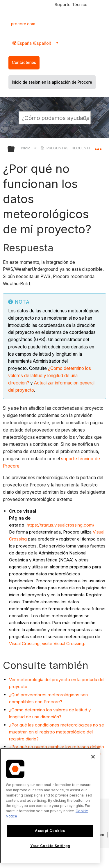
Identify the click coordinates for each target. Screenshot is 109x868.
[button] (85, 118)
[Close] (93, 757)
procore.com (23, 24)
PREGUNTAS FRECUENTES (67, 148)
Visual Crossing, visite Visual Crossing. (47, 644)
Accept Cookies (50, 831)
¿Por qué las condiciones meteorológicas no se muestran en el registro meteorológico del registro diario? (57, 732)
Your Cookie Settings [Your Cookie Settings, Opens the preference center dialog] (50, 846)
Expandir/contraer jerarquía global (15, 149)
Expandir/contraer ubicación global (98, 147)
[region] (50, 806)
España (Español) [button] (34, 43)
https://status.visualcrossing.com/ (60, 525)
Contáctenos (24, 62)
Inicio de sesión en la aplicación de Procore (52, 82)
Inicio (26, 148)
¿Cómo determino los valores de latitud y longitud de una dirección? (50, 376)
